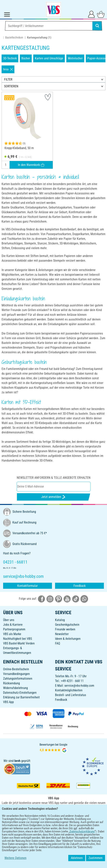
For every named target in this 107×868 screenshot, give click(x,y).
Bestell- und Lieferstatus (71, 695)
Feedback (80, 586)
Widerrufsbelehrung (15, 688)
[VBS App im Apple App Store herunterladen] (67, 816)
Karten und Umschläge (49, 58)
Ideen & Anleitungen (68, 639)
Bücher (26, 58)
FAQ (58, 643)
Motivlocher (75, 58)
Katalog (60, 620)
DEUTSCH (53, 829)
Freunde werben (65, 629)
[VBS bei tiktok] (76, 599)
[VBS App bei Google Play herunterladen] (40, 816)
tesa (8, 69)
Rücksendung (11, 683)
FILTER (8, 79)
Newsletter (62, 634)
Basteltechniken (14, 38)
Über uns (9, 620)
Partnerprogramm (14, 629)
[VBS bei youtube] (67, 599)
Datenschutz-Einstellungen (20, 693)
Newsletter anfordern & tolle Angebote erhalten (54, 478)
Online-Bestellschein (16, 669)
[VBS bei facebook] (41, 599)
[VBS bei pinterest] (59, 599)
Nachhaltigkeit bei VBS (18, 639)
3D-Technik (10, 58)
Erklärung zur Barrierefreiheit (21, 697)
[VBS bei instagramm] (50, 599)
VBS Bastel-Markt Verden (19, 643)
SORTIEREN (11, 86)
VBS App (8, 702)
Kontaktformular (28, 586)
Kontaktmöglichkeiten (69, 690)
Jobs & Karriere (13, 625)
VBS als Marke (12, 634)
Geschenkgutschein (67, 625)
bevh (17, 761)
